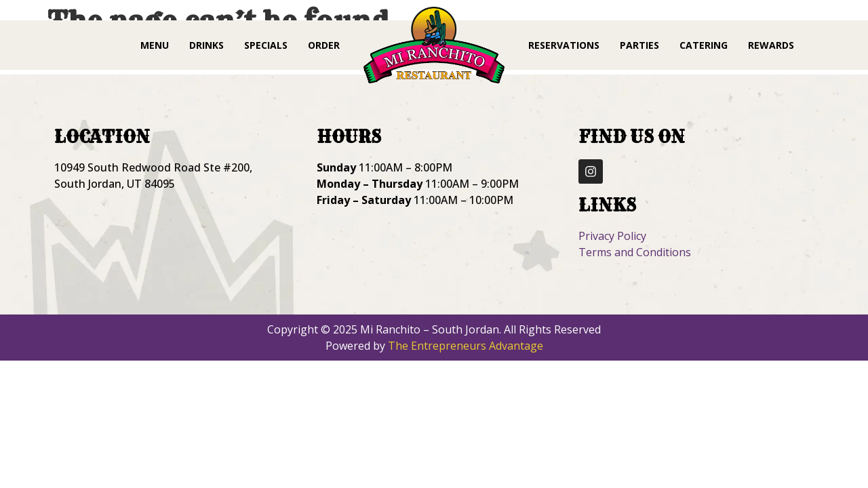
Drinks (206, 45)
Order (324, 45)
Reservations (564, 45)
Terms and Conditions (635, 252)
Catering (704, 45)
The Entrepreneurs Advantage (466, 346)
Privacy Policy (612, 236)
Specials (266, 45)
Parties (639, 45)
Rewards (771, 45)
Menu (155, 45)
